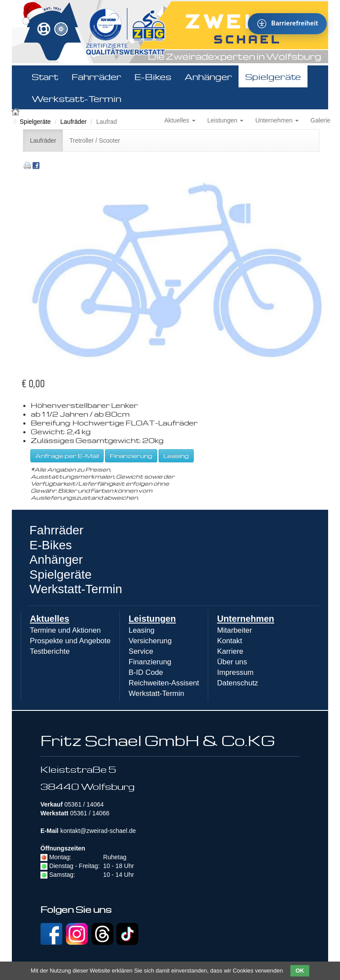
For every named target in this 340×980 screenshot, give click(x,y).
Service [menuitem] (141, 651)
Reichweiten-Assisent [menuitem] (164, 683)
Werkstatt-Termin (76, 98)
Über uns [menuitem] (232, 662)
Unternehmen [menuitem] (246, 619)
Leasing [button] (176, 456)
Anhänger (208, 76)
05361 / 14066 (90, 813)
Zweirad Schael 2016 (16, 111)
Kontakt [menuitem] (230, 641)
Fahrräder (96, 76)
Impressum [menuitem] (235, 672)
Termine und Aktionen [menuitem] (65, 630)
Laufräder (73, 122)
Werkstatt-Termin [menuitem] (157, 694)
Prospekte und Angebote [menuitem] (70, 641)
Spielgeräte (273, 76)
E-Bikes (153, 76)
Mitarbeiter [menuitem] (234, 630)
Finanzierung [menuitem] (150, 662)
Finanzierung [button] (131, 456)
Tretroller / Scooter (95, 141)
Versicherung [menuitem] (150, 641)
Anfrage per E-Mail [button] (67, 456)
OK (300, 971)
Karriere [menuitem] (230, 651)
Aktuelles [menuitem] (50, 619)
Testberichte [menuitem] (50, 651)
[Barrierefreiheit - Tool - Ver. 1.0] (287, 24)
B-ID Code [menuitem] (146, 672)
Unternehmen (277, 120)
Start (45, 76)
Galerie (320, 120)
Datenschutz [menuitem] (237, 683)
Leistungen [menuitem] (152, 619)
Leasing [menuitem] (142, 630)
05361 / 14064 (84, 804)
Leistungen (225, 120)
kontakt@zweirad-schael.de (98, 831)
